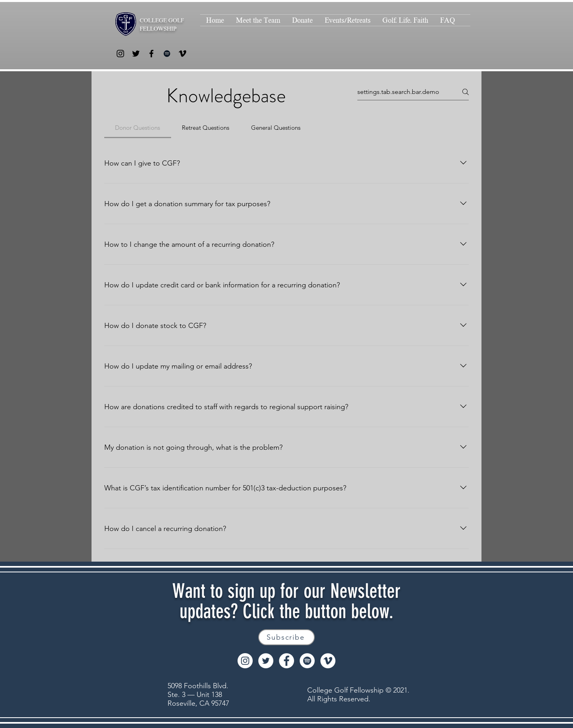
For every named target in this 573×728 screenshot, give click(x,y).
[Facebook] (151, 54)
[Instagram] (120, 54)
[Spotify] (167, 54)
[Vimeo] (182, 54)
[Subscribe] (286, 637)
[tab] (138, 128)
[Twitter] (136, 54)
